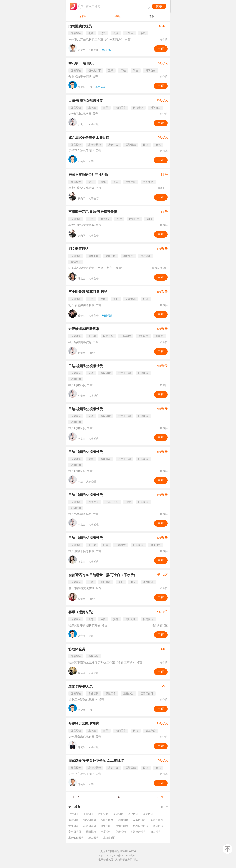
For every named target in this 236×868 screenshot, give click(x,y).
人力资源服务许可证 (126, 860)
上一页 (76, 797)
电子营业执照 (106, 860)
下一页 (159, 797)
